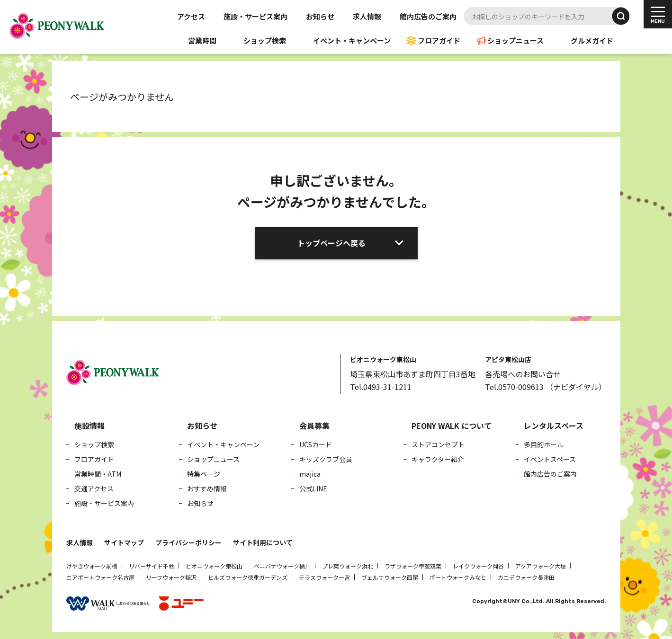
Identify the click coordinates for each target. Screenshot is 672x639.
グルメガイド (592, 40)
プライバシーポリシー (188, 542)
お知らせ (320, 16)
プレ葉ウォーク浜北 (348, 566)
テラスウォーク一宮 (324, 577)
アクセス (191, 16)
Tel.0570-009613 (514, 387)
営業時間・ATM (98, 474)
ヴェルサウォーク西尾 (390, 577)
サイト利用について (263, 542)
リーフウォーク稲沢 (171, 577)
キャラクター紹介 (438, 459)
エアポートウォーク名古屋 (100, 577)
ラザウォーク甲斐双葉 (413, 566)
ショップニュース (515, 40)
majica (310, 474)
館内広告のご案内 (428, 16)
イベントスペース (550, 459)
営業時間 (202, 40)
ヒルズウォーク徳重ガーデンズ (248, 577)
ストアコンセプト (438, 444)
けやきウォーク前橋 (92, 566)
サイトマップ (124, 542)
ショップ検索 (265, 40)
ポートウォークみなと (458, 577)
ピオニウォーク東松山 (214, 566)
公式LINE (313, 488)
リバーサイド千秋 (152, 566)
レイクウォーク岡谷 (478, 566)
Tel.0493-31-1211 (381, 387)
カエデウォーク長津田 (526, 577)
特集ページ (204, 474)
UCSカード (316, 444)
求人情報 (367, 16)
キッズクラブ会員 (326, 459)
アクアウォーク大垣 (541, 566)
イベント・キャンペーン (352, 40)
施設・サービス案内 (255, 16)
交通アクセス (94, 488)
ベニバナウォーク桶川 (282, 566)
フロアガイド (439, 40)
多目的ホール (544, 444)
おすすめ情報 (207, 488)
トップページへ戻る (332, 243)
